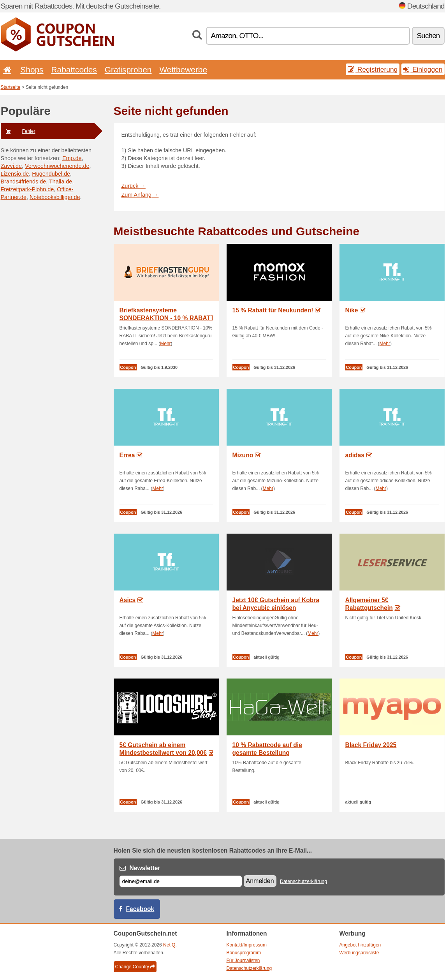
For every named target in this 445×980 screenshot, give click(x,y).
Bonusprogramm (244, 953)
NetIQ (169, 945)
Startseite (11, 87)
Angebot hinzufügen (360, 945)
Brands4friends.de (24, 182)
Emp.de (72, 158)
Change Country (135, 967)
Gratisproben (128, 70)
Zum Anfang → (140, 195)
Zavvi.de (11, 166)
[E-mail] (181, 881)
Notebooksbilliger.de (55, 197)
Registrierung (373, 69)
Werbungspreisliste (359, 953)
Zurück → (134, 186)
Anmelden (260, 881)
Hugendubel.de (51, 174)
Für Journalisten (243, 961)
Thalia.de (61, 182)
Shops (32, 70)
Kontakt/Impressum (247, 945)
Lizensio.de (15, 174)
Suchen (428, 36)
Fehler (18, 131)
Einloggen (423, 69)
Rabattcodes (74, 70)
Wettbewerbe (183, 70)
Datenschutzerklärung (303, 881)
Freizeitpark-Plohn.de (27, 189)
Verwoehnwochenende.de (57, 166)
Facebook (140, 909)
